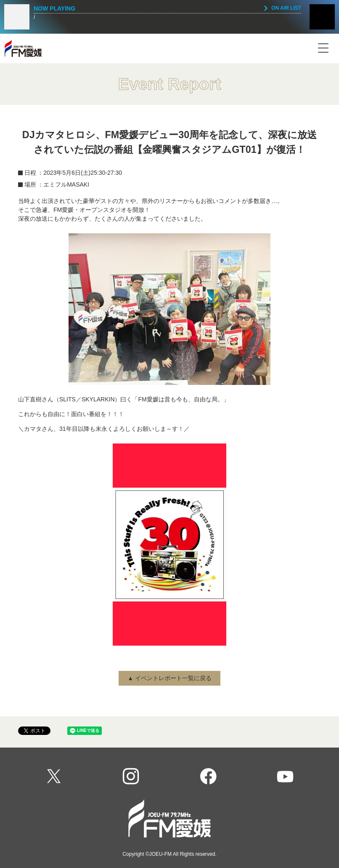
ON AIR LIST (286, 8)
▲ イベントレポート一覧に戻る (169, 678)
